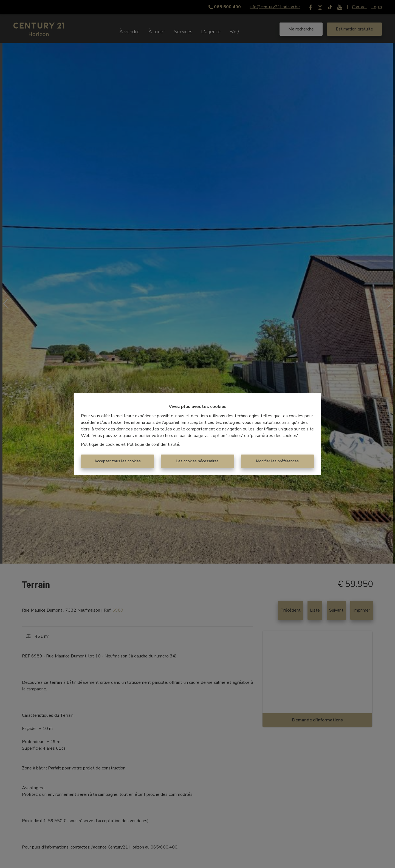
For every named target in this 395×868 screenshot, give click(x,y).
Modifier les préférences (277, 461)
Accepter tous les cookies (118, 461)
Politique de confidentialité (153, 445)
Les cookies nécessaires (198, 461)
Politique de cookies (101, 445)
